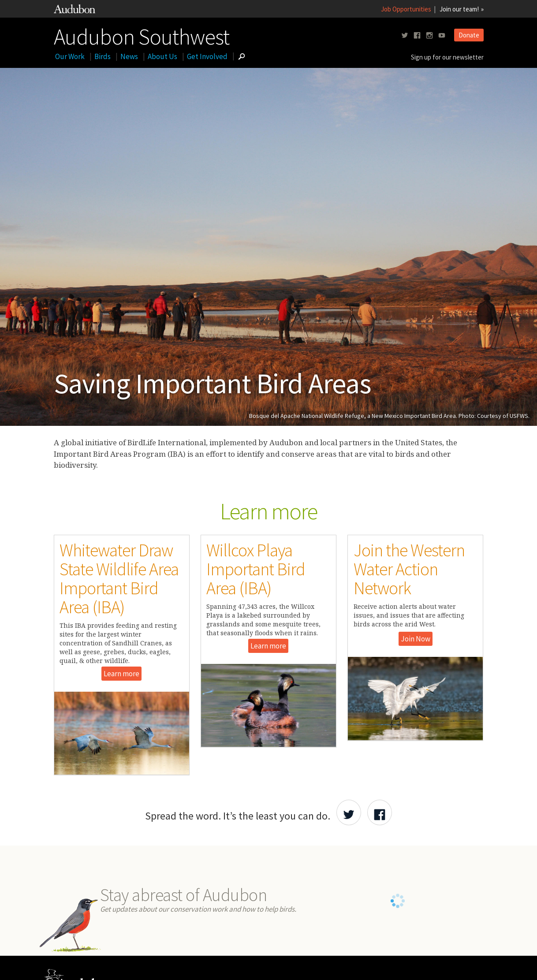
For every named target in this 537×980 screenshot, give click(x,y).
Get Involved (207, 56)
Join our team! (459, 9)
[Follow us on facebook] (417, 35)
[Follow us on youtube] (442, 35)
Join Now (416, 639)
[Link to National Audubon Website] (75, 11)
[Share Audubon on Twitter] (349, 812)
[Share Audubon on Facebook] (380, 812)
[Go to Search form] (242, 56)
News (129, 56)
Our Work (70, 56)
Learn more (121, 674)
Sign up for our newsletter (447, 57)
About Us (162, 56)
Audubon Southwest (142, 35)
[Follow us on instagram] (429, 35)
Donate (469, 35)
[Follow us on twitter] (405, 35)
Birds (103, 56)
